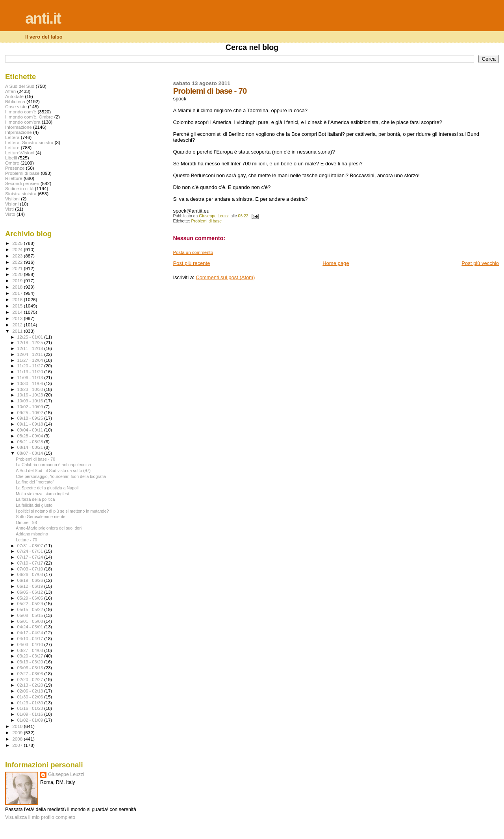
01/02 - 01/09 (31, 720)
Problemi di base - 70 (35, 459)
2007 (18, 745)
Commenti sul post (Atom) (225, 277)
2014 (18, 312)
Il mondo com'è (21, 112)
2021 (18, 268)
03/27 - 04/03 (31, 650)
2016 (18, 299)
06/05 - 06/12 (31, 592)
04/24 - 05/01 (31, 627)
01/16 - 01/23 (31, 708)
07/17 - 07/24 (31, 557)
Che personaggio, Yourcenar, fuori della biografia (61, 476)
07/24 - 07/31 (31, 551)
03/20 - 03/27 (31, 656)
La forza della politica (35, 499)
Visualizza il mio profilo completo (40, 817)
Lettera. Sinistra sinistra (29, 142)
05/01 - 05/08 (31, 621)
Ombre (12, 163)
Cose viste (16, 106)
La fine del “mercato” (35, 482)
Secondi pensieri (22, 183)
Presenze (15, 168)
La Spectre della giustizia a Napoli (47, 488)
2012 (18, 325)
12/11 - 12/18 (31, 348)
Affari (10, 91)
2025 (18, 243)
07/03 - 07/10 (31, 569)
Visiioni (12, 199)
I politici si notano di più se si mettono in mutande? (62, 511)
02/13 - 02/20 (31, 685)
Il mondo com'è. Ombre (29, 117)
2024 (18, 249)
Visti (9, 209)
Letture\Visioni (20, 153)
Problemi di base (207, 221)
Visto (10, 214)
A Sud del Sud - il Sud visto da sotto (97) (53, 470)
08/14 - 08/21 (31, 447)
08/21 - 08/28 (31, 442)
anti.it (43, 18)
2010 (18, 726)
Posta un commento (193, 252)
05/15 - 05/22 (31, 609)
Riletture (14, 178)
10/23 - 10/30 (31, 389)
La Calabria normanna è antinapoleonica (53, 465)
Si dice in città (19, 188)
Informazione (19, 127)
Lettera (12, 137)
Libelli (11, 158)
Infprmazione (19, 132)
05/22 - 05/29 (31, 604)
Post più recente (191, 263)
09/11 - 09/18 (31, 424)
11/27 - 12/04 (31, 360)
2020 (18, 274)
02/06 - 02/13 (31, 691)
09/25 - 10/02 (31, 413)
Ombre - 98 (26, 522)
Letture (12, 147)
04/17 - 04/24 (31, 633)
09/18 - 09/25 (31, 418)
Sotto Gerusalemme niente (41, 517)
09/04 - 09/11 (31, 430)
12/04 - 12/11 (31, 354)
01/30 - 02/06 (31, 697)
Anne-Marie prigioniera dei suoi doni (49, 528)
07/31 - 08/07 (31, 546)
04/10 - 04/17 (31, 639)
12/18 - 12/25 (31, 343)
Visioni (12, 204)
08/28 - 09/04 (31, 436)
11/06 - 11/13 (31, 378)
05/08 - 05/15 (31, 615)
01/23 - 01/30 (31, 703)
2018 (18, 287)
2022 (18, 262)
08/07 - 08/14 (31, 453)
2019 (18, 281)
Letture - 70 (26, 540)
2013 (18, 318)
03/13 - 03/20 (31, 662)
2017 (18, 293)
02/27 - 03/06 (31, 674)
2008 (18, 739)
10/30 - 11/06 (31, 383)
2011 (18, 331)
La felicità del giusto (34, 505)
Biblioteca (15, 101)
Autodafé (14, 96)
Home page (336, 263)
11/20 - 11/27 (31, 366)
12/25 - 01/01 (31, 337)
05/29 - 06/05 (31, 598)
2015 (18, 306)
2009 (18, 733)
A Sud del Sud (20, 86)
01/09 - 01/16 (31, 714)
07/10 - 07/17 (31, 563)
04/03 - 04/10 (31, 645)
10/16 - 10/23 (31, 395)
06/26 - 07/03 (31, 574)
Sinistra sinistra (21, 194)
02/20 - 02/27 (31, 680)
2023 (18, 256)
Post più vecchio (480, 263)
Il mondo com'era (23, 122)
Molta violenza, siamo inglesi (42, 494)
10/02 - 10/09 (31, 407)
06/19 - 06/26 (31, 580)
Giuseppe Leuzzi (66, 774)
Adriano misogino (32, 534)
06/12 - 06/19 (31, 586)
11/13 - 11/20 (31, 372)
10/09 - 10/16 (31, 401)
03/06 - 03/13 (31, 668)
